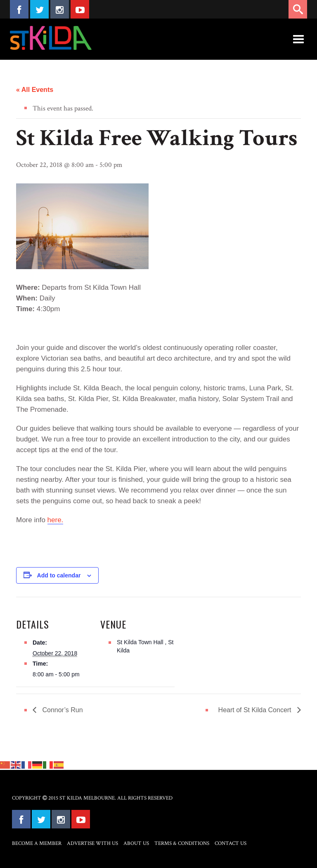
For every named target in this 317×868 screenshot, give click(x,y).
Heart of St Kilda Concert (256, 710)
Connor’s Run (62, 710)
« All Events (35, 90)
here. (56, 520)
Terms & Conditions (182, 843)
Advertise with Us (92, 843)
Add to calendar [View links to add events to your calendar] (59, 575)
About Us (136, 843)
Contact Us (231, 843)
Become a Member (37, 843)
